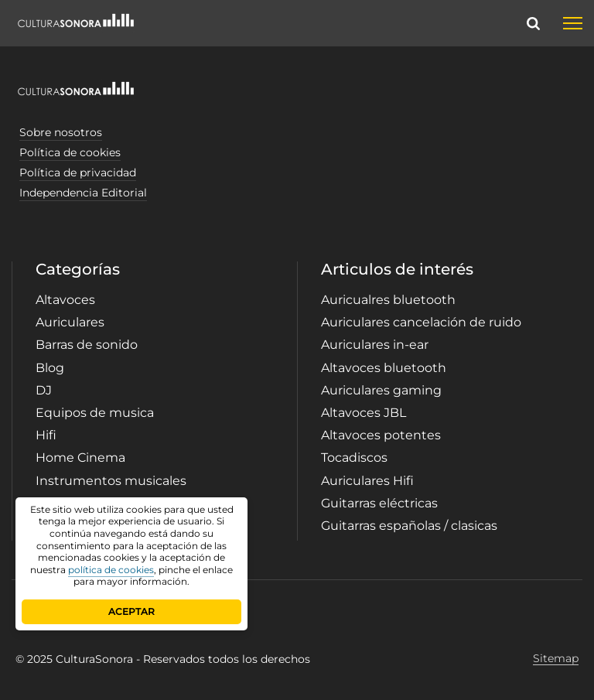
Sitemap (556, 659)
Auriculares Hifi (367, 481)
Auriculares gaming (381, 390)
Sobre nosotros (61, 132)
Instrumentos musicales (111, 481)
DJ (44, 390)
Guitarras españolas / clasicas (409, 526)
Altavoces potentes (381, 435)
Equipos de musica (95, 413)
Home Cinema (80, 458)
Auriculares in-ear (375, 345)
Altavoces (65, 300)
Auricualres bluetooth (388, 300)
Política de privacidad (78, 172)
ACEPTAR (131, 611)
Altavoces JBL (364, 413)
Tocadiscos (354, 458)
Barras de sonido (87, 345)
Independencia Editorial (83, 193)
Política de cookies (70, 152)
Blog (50, 368)
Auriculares (70, 322)
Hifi (46, 435)
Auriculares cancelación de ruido (421, 322)
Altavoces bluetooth (384, 368)
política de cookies (111, 570)
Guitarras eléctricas (379, 503)
